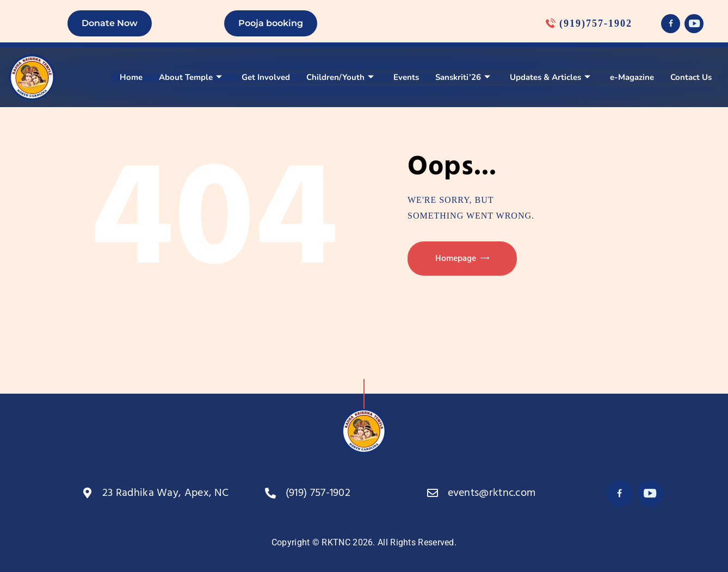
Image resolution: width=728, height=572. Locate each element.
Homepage (456, 259)
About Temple (190, 77)
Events (406, 77)
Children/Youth (340, 77)
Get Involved (266, 77)
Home (131, 77)
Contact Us (691, 77)
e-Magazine (632, 77)
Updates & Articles (550, 77)
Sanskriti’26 (463, 77)
